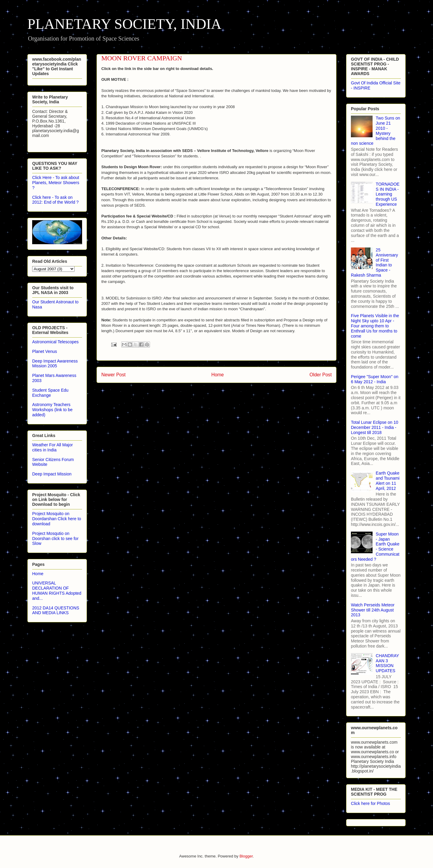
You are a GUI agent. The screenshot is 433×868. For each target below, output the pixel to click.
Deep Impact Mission (52, 474)
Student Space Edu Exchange (50, 393)
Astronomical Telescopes (55, 342)
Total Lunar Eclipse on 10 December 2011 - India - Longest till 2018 (375, 427)
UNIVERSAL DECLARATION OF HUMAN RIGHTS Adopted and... (57, 590)
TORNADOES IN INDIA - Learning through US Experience (388, 194)
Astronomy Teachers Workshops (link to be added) (52, 410)
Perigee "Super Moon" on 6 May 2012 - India (375, 379)
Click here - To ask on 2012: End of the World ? (55, 200)
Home (218, 375)
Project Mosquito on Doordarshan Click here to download (57, 519)
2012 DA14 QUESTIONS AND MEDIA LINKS (56, 610)
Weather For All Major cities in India (52, 447)
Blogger (246, 856)
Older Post (321, 375)
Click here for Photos (370, 803)
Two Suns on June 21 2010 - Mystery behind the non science (376, 131)
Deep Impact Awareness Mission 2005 (55, 364)
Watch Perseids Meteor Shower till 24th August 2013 (373, 610)
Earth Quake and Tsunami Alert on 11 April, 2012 (388, 481)
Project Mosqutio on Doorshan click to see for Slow (55, 539)
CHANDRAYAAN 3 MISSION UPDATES (388, 663)
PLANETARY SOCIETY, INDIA (124, 24)
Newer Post (114, 375)
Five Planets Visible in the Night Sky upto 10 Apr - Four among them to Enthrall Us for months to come (375, 326)
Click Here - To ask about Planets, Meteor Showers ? (56, 183)
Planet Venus (45, 351)
